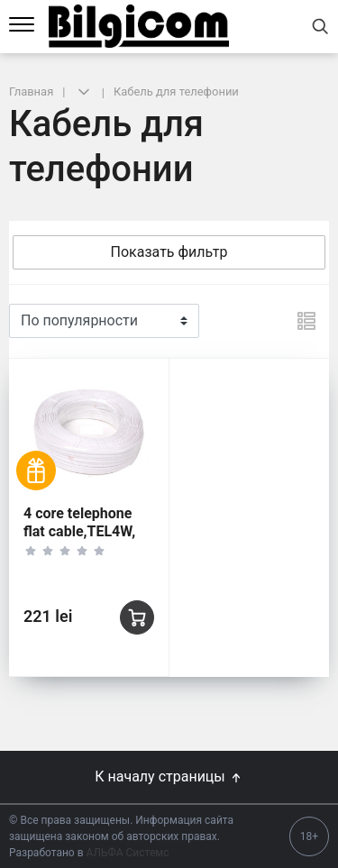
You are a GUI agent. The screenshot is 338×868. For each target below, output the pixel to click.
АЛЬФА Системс (127, 853)
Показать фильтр (169, 252)
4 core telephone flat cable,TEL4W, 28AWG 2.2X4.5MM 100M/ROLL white (87, 540)
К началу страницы (169, 777)
